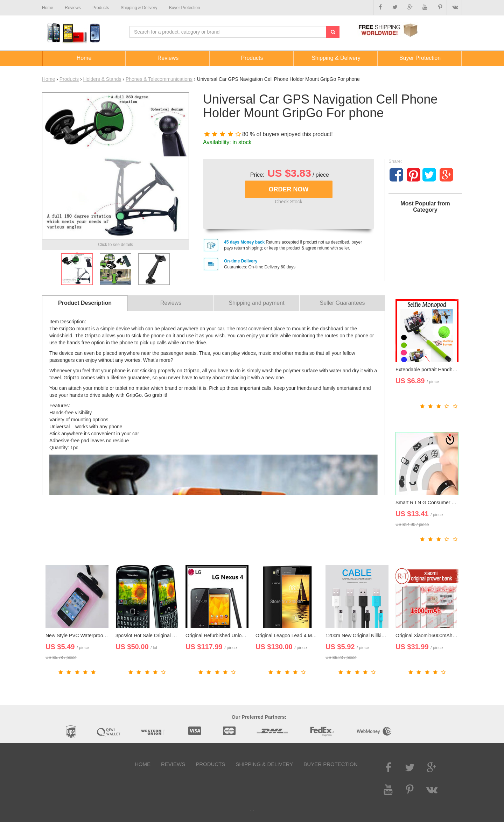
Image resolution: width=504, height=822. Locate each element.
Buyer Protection (330, 764)
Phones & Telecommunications (159, 79)
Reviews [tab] (171, 303)
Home (48, 79)
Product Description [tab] (85, 303)
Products (69, 79)
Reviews (173, 764)
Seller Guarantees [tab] (342, 303)
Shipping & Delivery (264, 764)
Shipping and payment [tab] (256, 303)
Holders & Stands (102, 79)
